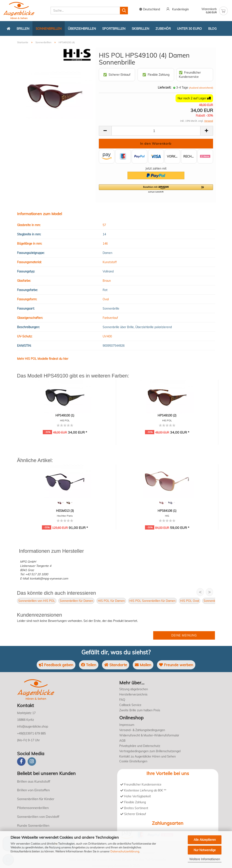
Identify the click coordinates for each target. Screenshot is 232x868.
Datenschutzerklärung (125, 851)
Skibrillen (140, 29)
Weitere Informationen (205, 859)
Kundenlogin (178, 9)
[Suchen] (124, 11)
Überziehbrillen (82, 29)
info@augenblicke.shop (33, 726)
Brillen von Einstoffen (33, 790)
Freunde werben (176, 665)
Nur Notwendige (205, 850)
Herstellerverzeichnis (133, 694)
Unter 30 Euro (189, 29)
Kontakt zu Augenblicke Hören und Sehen (148, 756)
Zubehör (163, 29)
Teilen (89, 665)
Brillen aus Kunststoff (34, 781)
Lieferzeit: (164, 88)
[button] (156, 189)
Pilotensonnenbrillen (33, 808)
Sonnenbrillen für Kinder (36, 799)
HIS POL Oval (190, 601)
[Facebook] (21, 762)
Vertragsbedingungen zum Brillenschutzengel (150, 751)
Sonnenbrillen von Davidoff (38, 817)
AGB (122, 741)
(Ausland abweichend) (201, 88)
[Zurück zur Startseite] (9, 28)
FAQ (122, 700)
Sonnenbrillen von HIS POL (37, 601)
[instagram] (32, 762)
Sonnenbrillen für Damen (76, 601)
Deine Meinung (184, 635)
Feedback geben (56, 665)
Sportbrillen (114, 29)
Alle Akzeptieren (205, 840)
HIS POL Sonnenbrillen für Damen (152, 601)
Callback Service (130, 705)
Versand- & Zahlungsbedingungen (142, 730)
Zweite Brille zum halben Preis (140, 710)
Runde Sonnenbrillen (33, 825)
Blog (212, 29)
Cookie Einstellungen (133, 761)
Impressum (127, 725)
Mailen (143, 665)
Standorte (116, 665)
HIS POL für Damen (111, 601)
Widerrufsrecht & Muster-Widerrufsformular (149, 735)
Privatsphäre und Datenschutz (140, 746)
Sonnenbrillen (49, 29)
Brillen (23, 29)
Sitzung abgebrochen (134, 689)
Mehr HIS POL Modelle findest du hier (43, 359)
